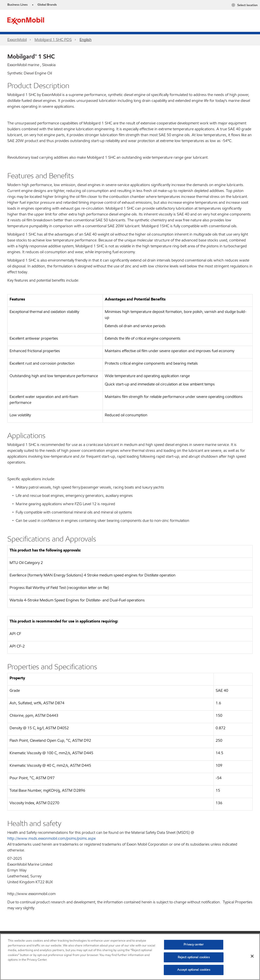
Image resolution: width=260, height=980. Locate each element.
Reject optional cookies (194, 957)
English (86, 40)
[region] (130, 957)
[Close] (252, 956)
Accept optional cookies (194, 970)
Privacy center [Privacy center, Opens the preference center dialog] (194, 944)
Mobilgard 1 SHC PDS (53, 40)
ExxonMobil (17, 40)
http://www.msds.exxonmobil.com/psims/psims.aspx (51, 838)
